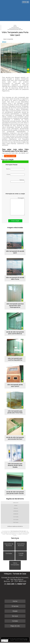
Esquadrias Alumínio (21, 545)
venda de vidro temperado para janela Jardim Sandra (15, 493)
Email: (16, 175)
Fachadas (9, 553)
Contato (15, 621)
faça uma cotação (10, 156)
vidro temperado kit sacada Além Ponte (15, 278)
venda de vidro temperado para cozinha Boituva (15, 333)
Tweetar (4, 42)
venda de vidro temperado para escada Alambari (15, 438)
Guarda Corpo (21, 554)
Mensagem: (17, 206)
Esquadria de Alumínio (9, 545)
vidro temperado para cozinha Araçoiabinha (15, 359)
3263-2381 (10, 584)
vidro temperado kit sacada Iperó (15, 252)
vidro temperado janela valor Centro (15, 385)
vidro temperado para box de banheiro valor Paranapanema (15, 306)
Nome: (15, 169)
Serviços (15, 538)
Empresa (15, 606)
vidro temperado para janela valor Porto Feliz (15, 412)
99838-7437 (22, 584)
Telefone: (18, 181)
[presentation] (15, 188)
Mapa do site (15, 626)
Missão (15, 611)
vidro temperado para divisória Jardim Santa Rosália (15, 465)
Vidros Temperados (15, 564)
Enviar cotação (15, 221)
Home (15, 601)
